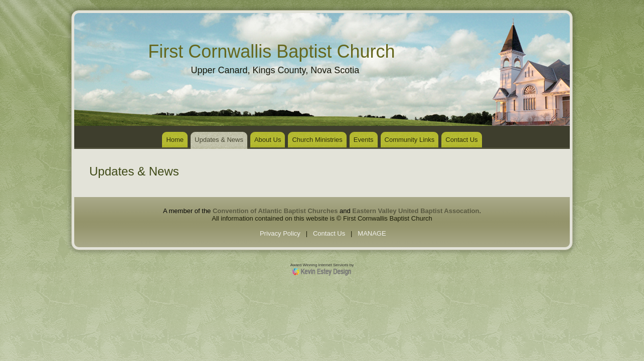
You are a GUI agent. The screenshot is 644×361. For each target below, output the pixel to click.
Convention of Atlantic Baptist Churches (275, 211)
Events (364, 140)
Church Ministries (317, 140)
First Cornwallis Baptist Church (271, 51)
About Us (268, 140)
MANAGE (372, 233)
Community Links (410, 140)
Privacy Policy (280, 233)
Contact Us (461, 140)
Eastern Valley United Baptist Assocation (416, 211)
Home (175, 140)
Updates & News (219, 140)
